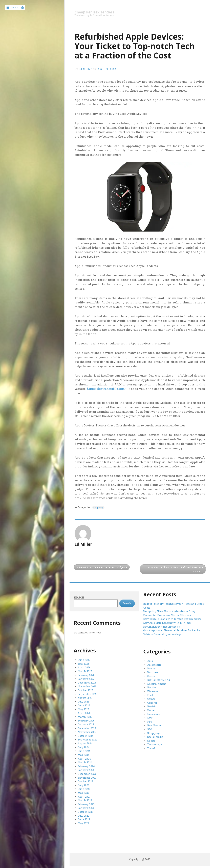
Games (151, 699)
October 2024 (85, 735)
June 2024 (84, 750)
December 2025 (87, 683)
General (152, 703)
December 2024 (87, 728)
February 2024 (86, 765)
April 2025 (84, 713)
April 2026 (84, 668)
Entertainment (157, 684)
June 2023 (84, 788)
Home (151, 710)
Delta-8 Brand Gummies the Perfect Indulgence (104, 567)
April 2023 (84, 795)
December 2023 (87, 773)
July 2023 (83, 784)
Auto (150, 661)
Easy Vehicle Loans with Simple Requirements (172, 619)
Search (79, 598)
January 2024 (86, 769)
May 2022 (83, 822)
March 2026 (85, 671)
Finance (152, 691)
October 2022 (85, 811)
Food (150, 695)
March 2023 (85, 799)
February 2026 (86, 675)
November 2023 (87, 777)
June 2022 (84, 818)
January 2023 (86, 807)
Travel (151, 748)
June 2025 (84, 705)
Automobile (154, 665)
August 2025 (85, 698)
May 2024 (83, 754)
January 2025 (86, 724)
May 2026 (83, 664)
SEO (150, 729)
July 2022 (83, 814)
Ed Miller (85, 69)
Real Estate (154, 725)
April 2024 (84, 758)
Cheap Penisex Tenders (95, 12)
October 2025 (85, 690)
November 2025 (87, 686)
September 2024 (87, 739)
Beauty (151, 669)
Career (151, 676)
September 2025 (87, 694)
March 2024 (85, 762)
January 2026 (86, 679)
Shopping (99, 508)
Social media (155, 737)
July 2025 (83, 702)
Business (153, 673)
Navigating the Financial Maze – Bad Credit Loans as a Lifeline (175, 569)
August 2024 (85, 743)
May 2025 (83, 709)
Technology (154, 744)
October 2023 (85, 781)
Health (152, 706)
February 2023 (86, 803)
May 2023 (83, 792)
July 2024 (84, 747)
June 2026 (84, 660)
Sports (151, 740)
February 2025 (86, 720)
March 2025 (85, 717)
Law (150, 718)
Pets (150, 721)
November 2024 (87, 732)
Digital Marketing (159, 680)
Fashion (152, 687)
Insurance (154, 714)
